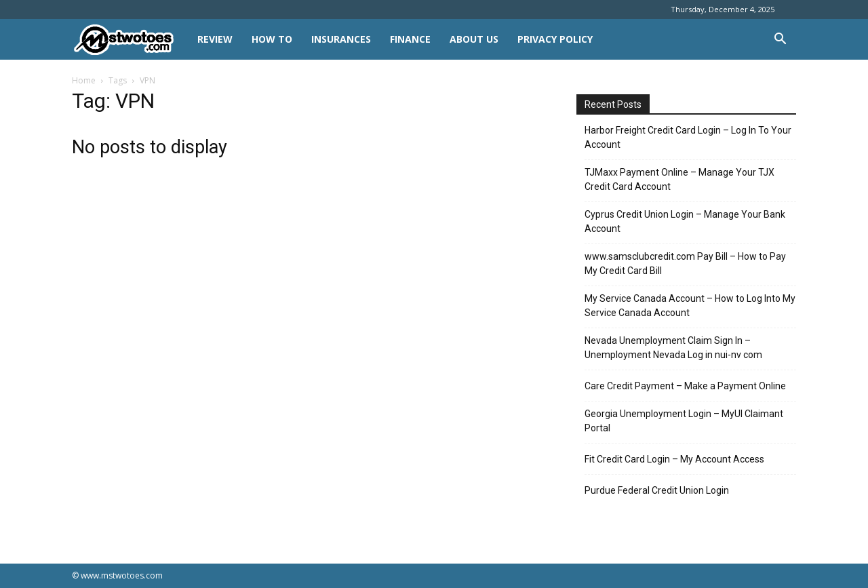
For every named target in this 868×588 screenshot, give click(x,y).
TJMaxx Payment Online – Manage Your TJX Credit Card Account (679, 179)
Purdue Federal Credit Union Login (657, 490)
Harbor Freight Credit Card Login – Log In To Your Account (688, 137)
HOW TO (272, 39)
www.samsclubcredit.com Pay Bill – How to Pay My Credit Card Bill (685, 263)
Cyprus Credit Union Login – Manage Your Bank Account (685, 221)
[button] (780, 40)
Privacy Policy (555, 39)
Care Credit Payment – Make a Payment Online (685, 386)
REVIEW (215, 39)
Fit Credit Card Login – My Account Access (674, 459)
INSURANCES (341, 39)
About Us (474, 39)
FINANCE (410, 39)
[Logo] (130, 40)
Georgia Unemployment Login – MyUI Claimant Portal (684, 421)
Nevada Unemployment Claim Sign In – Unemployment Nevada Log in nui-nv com (673, 348)
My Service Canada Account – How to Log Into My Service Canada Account (690, 306)
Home (84, 80)
